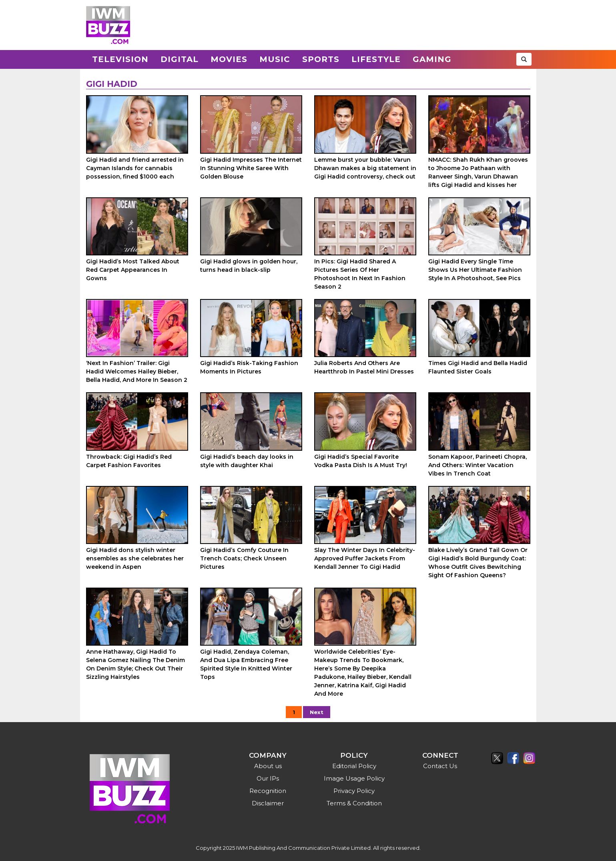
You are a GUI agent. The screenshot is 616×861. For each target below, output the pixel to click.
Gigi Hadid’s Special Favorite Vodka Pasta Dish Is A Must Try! (361, 461)
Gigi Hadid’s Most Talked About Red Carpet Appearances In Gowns (133, 270)
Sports (321, 59)
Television (120, 59)
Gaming (432, 59)
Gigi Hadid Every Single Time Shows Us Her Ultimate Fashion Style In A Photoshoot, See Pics (475, 270)
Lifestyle (376, 59)
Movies (229, 59)
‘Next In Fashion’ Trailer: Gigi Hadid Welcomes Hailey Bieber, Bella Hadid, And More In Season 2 (137, 371)
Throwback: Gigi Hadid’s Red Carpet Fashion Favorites (129, 461)
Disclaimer (268, 803)
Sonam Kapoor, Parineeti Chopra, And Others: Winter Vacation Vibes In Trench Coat (478, 465)
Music (275, 59)
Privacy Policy (354, 791)
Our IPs (268, 778)
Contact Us (440, 766)
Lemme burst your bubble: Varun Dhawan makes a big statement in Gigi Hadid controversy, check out (365, 168)
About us (268, 766)
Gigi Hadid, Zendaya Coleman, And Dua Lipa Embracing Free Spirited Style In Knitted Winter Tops (246, 664)
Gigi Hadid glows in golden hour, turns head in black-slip (249, 266)
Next (317, 712)
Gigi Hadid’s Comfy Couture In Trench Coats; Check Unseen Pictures (244, 558)
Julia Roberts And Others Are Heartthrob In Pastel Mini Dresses (364, 367)
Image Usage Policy (354, 778)
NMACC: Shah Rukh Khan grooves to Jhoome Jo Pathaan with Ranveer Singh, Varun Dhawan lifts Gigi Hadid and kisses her (478, 172)
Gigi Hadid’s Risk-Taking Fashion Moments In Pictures (249, 367)
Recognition (268, 791)
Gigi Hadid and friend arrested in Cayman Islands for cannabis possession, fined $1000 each (135, 168)
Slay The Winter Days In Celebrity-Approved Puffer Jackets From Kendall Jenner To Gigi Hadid (365, 558)
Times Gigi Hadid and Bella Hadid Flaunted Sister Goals (478, 367)
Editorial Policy (354, 766)
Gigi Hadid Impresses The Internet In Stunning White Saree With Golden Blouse (251, 168)
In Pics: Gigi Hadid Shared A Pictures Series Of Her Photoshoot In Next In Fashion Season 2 (360, 274)
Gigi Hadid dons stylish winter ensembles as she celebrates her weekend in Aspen (135, 558)
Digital (180, 59)
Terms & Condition (354, 803)
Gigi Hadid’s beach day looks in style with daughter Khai (247, 461)
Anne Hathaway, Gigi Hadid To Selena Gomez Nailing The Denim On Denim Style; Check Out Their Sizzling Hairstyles (135, 664)
